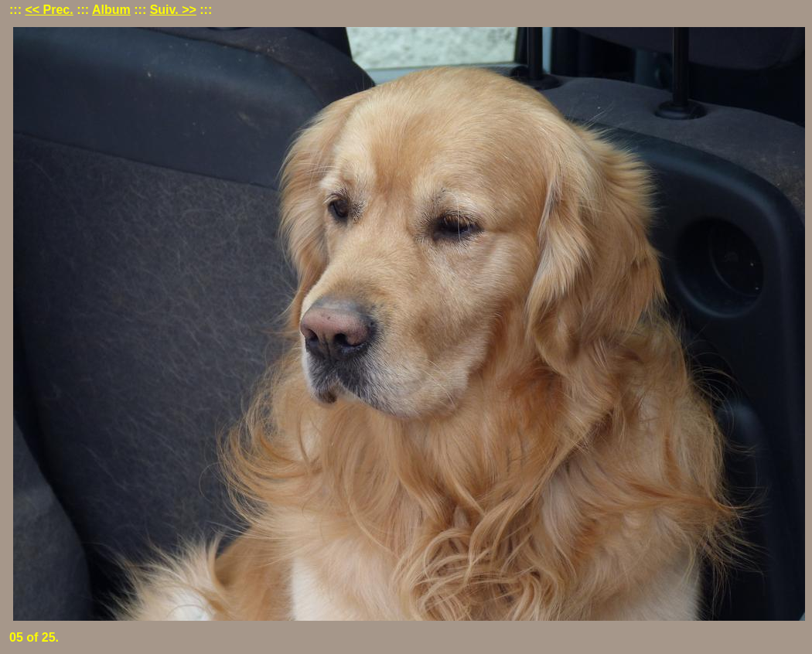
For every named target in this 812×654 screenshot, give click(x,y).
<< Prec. (49, 10)
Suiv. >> (173, 10)
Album (111, 10)
